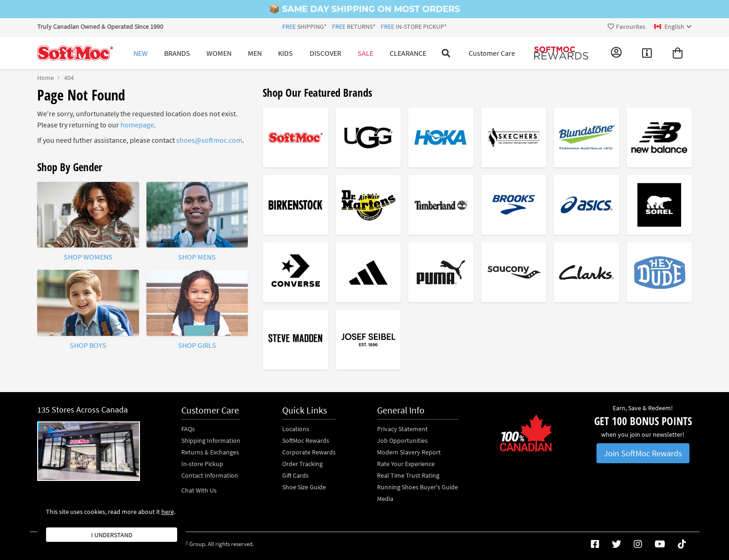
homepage (137, 125)
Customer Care (492, 53)
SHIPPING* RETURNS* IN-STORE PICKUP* (364, 27)
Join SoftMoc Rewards (643, 453)
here (168, 512)
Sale (365, 53)
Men (255, 53)
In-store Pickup (202, 464)
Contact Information (210, 475)
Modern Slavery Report (409, 452)
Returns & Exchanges (210, 452)
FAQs (188, 429)
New (141, 53)
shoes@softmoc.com (209, 140)
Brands (177, 53)
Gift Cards (295, 475)
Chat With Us (199, 490)
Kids (285, 53)
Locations (296, 429)
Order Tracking (302, 464)
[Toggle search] (446, 53)
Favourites (626, 27)
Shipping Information (211, 440)
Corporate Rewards (309, 452)
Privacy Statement (402, 429)
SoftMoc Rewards (306, 440)
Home (46, 78)
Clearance (408, 53)
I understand (112, 535)
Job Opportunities (402, 440)
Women (219, 53)
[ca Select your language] (673, 27)
